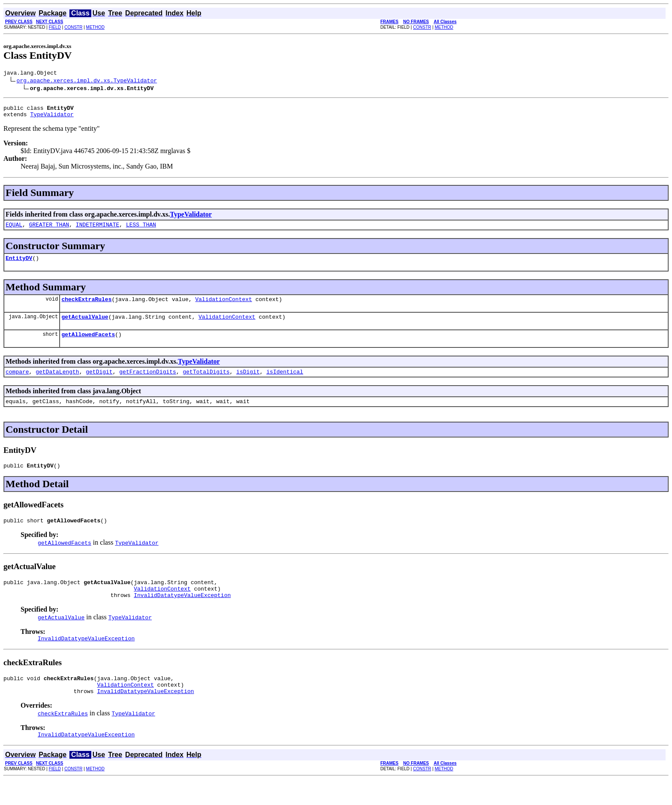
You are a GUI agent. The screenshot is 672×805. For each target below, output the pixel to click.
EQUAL (14, 229)
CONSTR (73, 27)
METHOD (95, 27)
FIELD (55, 27)
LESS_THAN (141, 229)
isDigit (248, 383)
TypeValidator (52, 118)
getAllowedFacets (88, 344)
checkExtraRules (86, 307)
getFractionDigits (148, 383)
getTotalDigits (206, 383)
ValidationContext (223, 307)
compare (17, 383)
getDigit (99, 383)
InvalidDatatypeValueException (182, 614)
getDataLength (57, 383)
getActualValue (85, 326)
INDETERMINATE (97, 229)
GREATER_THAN (49, 229)
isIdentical (285, 383)
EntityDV (19, 264)
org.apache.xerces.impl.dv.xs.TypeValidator (87, 81)
